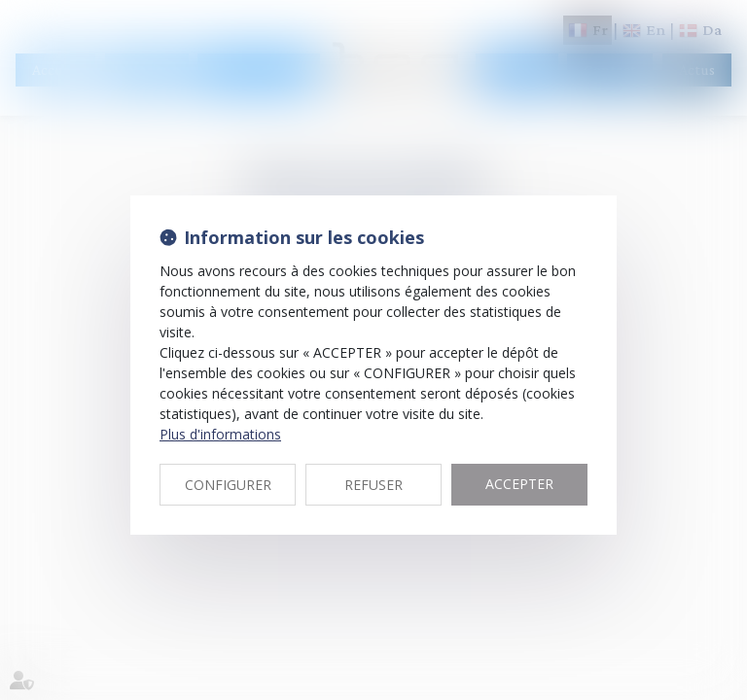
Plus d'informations (220, 434)
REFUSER (373, 485)
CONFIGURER (228, 485)
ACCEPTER (519, 484)
